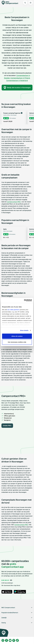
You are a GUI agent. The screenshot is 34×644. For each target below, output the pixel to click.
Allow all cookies (17, 336)
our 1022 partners (13, 310)
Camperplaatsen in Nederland (17, 80)
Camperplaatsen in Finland (20, 78)
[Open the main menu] (31, 3)
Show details (24, 330)
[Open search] (25, 3)
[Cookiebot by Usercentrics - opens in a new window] (24, 300)
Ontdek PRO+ (7, 426)
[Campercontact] (11, 3)
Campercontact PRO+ (14, 202)
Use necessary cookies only (17, 342)
